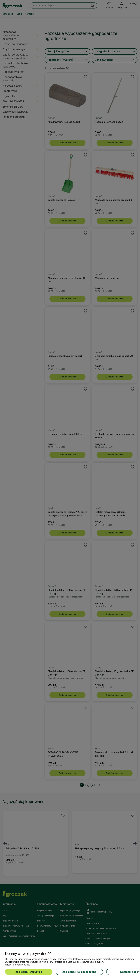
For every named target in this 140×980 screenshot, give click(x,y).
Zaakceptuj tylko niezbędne (79, 972)
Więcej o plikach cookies (18, 965)
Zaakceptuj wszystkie (29, 972)
